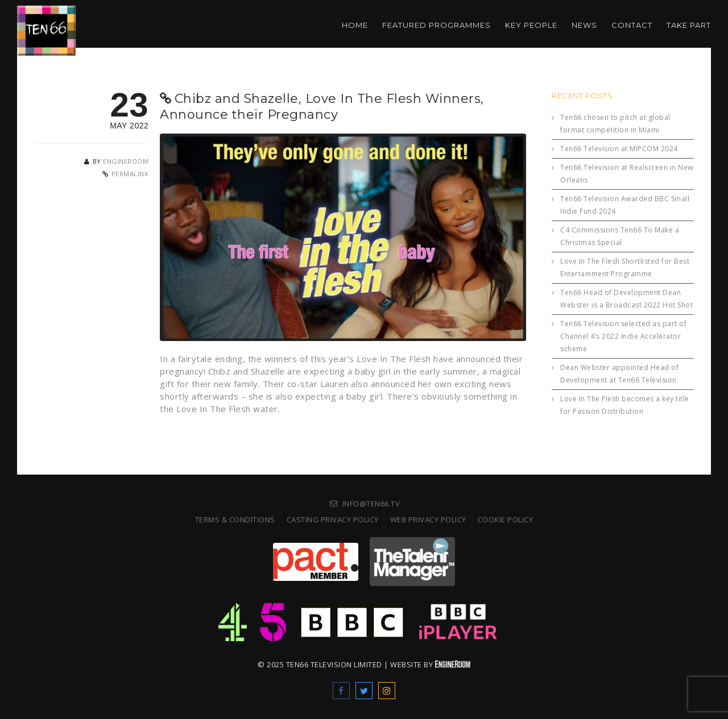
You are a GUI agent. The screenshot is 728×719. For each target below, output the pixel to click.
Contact (632, 25)
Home (355, 25)
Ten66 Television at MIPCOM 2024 (619, 149)
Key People (531, 25)
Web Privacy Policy (428, 519)
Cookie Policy (506, 519)
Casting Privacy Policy (333, 519)
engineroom (126, 161)
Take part (689, 25)
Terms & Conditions (235, 519)
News (584, 25)
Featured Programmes (437, 25)
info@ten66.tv (371, 504)
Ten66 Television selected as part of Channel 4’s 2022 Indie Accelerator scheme (623, 336)
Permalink (130, 174)
